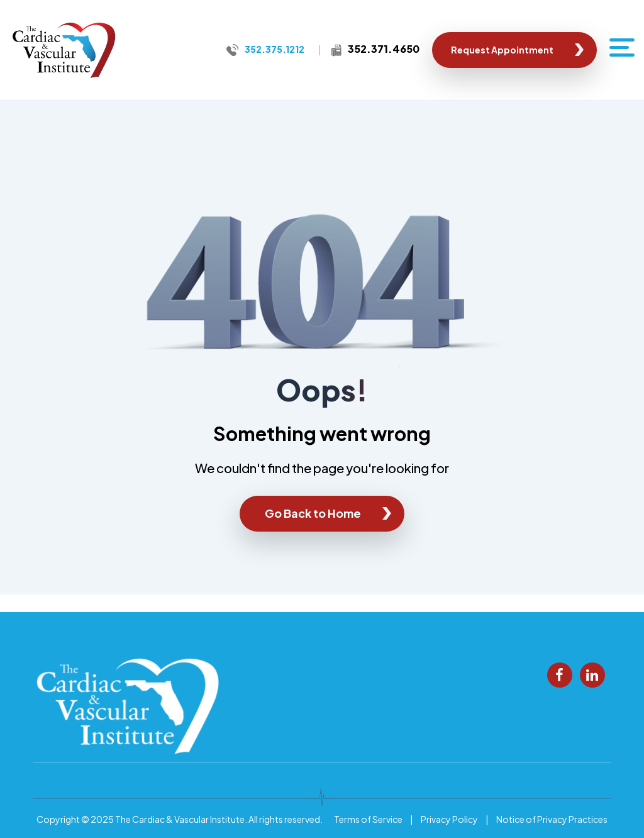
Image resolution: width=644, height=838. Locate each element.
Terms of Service (368, 819)
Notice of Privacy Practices (552, 819)
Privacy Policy (449, 819)
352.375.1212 (275, 49)
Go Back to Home (313, 513)
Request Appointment (502, 50)
